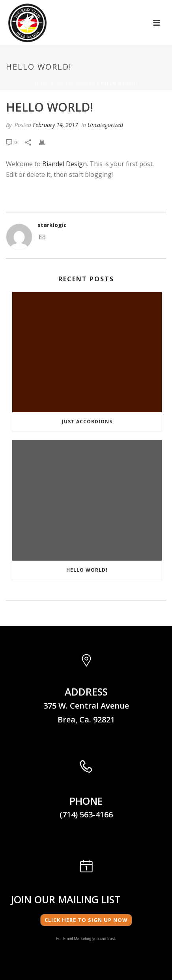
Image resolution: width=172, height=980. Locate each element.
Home (42, 83)
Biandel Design (64, 164)
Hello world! (87, 570)
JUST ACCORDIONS (87, 422)
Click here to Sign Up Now (86, 920)
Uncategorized (75, 83)
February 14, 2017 (55, 125)
